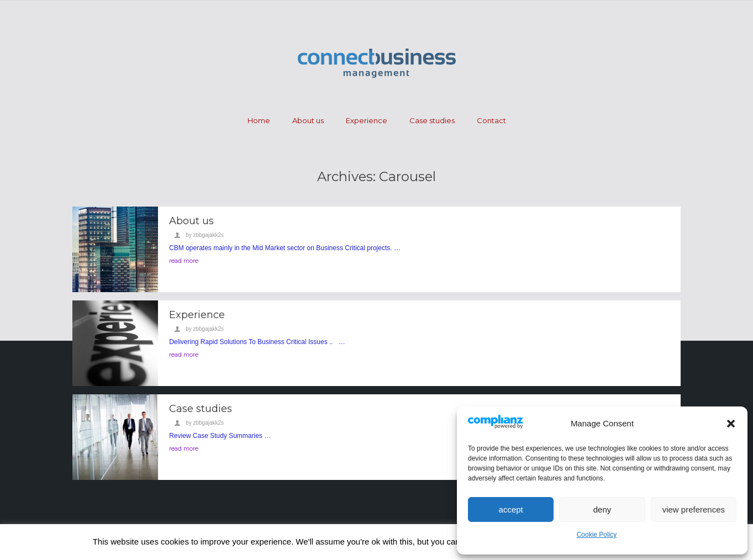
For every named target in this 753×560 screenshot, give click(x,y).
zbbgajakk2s (208, 235)
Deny (602, 509)
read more (184, 261)
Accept (511, 509)
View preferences (694, 509)
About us (308, 120)
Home (259, 120)
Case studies (432, 120)
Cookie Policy (597, 535)
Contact (491, 120)
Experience (367, 120)
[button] (731, 424)
